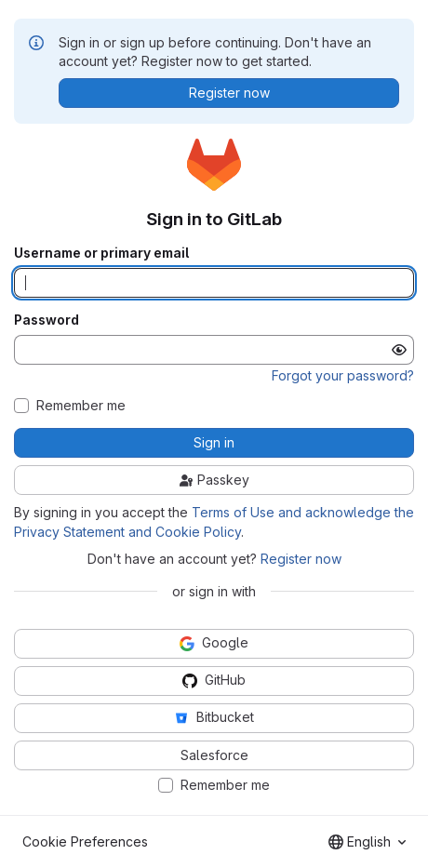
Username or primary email (101, 253)
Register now (301, 559)
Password (47, 320)
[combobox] (367, 842)
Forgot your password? (343, 375)
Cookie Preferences (85, 841)
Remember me (81, 406)
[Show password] (399, 350)
